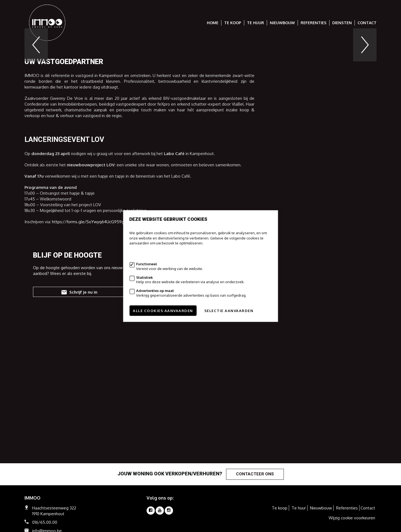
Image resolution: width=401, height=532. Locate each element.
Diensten (342, 23)
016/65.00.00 (45, 522)
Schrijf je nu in (79, 375)
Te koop (233, 23)
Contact (367, 23)
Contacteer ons (255, 474)
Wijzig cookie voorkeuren (352, 518)
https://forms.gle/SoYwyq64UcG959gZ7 (90, 304)
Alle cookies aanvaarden (163, 310)
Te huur (256, 23)
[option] (200, 86)
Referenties (314, 23)
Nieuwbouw (282, 23)
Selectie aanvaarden (229, 310)
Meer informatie (142, 253)
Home (213, 23)
